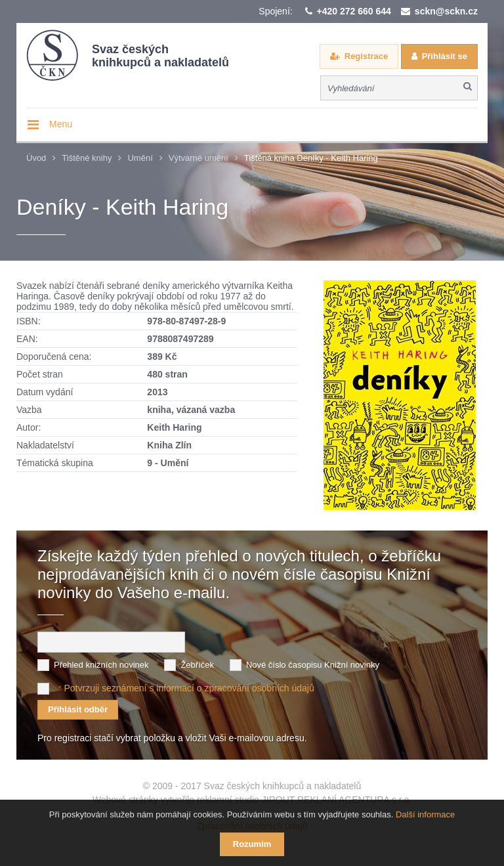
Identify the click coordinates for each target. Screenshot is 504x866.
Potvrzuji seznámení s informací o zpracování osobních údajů (189, 688)
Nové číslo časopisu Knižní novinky (313, 665)
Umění (140, 158)
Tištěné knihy (87, 158)
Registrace (366, 56)
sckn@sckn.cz (446, 11)
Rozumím (252, 844)
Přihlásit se (445, 56)
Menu (61, 124)
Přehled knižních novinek (101, 665)
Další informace (425, 814)
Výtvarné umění (199, 158)
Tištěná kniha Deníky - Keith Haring (311, 158)
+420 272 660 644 (354, 11)
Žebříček (197, 665)
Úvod (36, 158)
